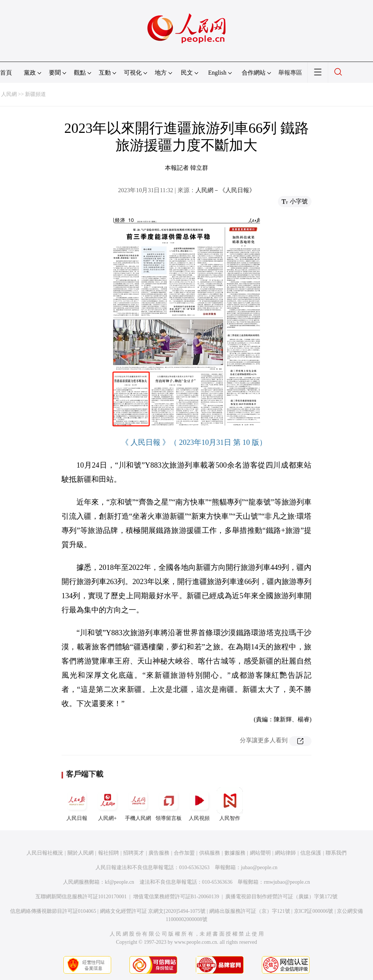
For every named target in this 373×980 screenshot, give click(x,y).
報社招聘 (109, 853)
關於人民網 (81, 853)
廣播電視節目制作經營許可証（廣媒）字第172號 (281, 897)
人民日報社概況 (45, 853)
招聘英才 (134, 853)
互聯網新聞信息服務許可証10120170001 (81, 897)
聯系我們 (336, 853)
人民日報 (77, 804)
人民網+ (107, 804)
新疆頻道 (35, 94)
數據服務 (235, 853)
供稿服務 (210, 853)
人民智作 (230, 804)
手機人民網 (138, 804)
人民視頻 (199, 804)
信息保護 (311, 853)
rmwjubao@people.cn (287, 882)
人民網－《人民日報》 (225, 190)
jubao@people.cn (259, 867)
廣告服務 (159, 853)
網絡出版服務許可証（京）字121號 (250, 911)
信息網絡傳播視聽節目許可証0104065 (53, 911)
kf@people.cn (120, 882)
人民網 (9, 94)
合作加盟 (184, 853)
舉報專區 (290, 73)
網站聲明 (260, 853)
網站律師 (285, 853)
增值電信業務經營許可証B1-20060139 (176, 897)
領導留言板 (169, 804)
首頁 (6, 73)
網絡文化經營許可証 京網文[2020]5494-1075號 (153, 911)
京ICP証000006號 (314, 911)
